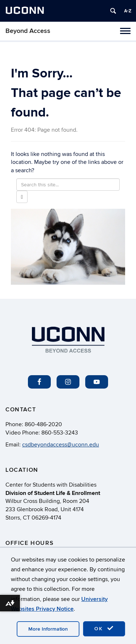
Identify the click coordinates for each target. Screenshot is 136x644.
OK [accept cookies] (104, 628)
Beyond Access (28, 31)
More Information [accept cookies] (48, 629)
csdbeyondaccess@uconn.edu (61, 445)
